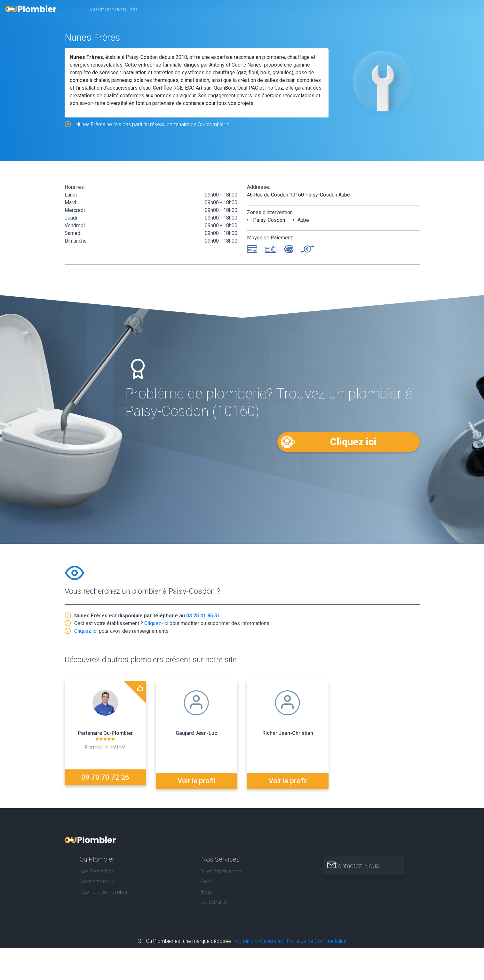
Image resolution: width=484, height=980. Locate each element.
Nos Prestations (97, 869)
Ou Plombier (100, 9)
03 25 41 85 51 (203, 617)
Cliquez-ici (156, 625)
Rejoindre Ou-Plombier (104, 890)
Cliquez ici (353, 442)
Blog (206, 890)
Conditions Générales (259, 939)
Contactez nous (97, 879)
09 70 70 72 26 (105, 779)
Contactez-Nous (362, 864)
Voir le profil (197, 779)
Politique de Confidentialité (317, 939)
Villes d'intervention (222, 869)
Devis (207, 879)
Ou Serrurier (214, 900)
